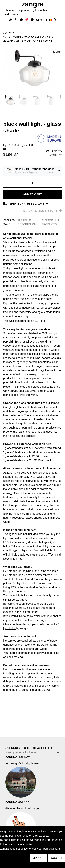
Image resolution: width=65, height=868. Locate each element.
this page (41, 620)
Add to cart (33, 194)
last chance (12, 14)
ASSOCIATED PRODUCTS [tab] (50, 222)
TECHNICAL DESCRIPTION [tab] (27, 222)
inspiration (24, 10)
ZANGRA (32, 4)
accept (56, 858)
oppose (39, 858)
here (49, 444)
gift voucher (40, 10)
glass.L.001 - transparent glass (34, 169)
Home (7, 33)
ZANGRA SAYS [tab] (9, 222)
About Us (10, 10)
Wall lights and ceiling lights (27, 37)
